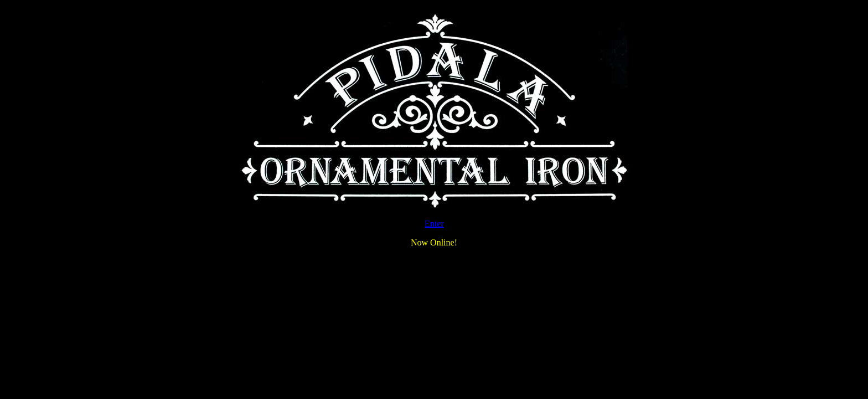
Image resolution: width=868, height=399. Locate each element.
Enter (434, 224)
